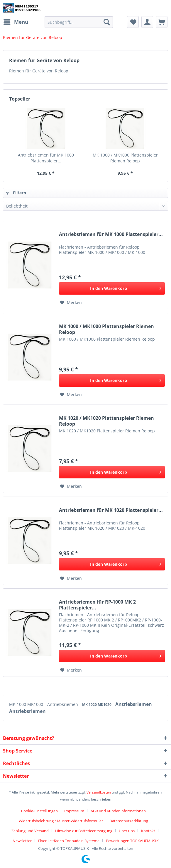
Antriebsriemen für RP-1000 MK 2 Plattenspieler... (97, 605)
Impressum (74, 811)
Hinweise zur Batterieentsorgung (84, 831)
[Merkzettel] (133, 22)
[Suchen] (107, 22)
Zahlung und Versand (30, 831)
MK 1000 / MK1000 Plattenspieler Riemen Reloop (125, 158)
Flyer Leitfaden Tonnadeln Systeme (69, 841)
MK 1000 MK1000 (27, 704)
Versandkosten (99, 792)
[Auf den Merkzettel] (71, 303)
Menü (16, 21)
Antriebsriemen (63, 704)
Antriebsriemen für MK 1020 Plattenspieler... (111, 510)
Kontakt (148, 831)
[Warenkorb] (162, 22)
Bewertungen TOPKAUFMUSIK (132, 841)
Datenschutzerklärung (129, 821)
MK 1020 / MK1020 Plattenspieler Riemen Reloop (106, 421)
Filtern (16, 193)
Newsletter (22, 841)
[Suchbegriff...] (79, 22)
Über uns (127, 831)
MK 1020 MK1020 (97, 705)
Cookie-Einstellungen (39, 811)
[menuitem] (16, 22)
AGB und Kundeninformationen (118, 811)
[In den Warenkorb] (112, 288)
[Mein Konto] (147, 22)
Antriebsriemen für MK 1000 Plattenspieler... (46, 158)
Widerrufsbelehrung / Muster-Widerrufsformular (61, 821)
